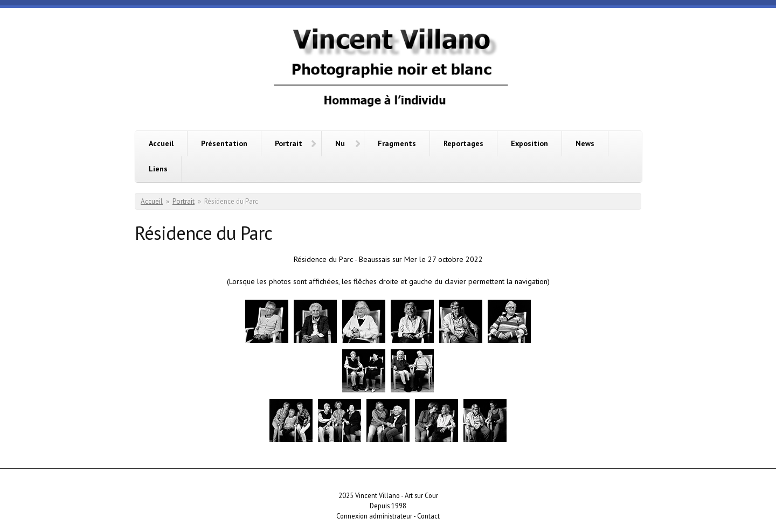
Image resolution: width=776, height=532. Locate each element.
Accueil (161, 143)
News (585, 143)
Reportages (463, 143)
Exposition (529, 143)
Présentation (224, 143)
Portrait (289, 143)
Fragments (397, 143)
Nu (340, 143)
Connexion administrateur (374, 516)
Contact (428, 516)
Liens (158, 169)
